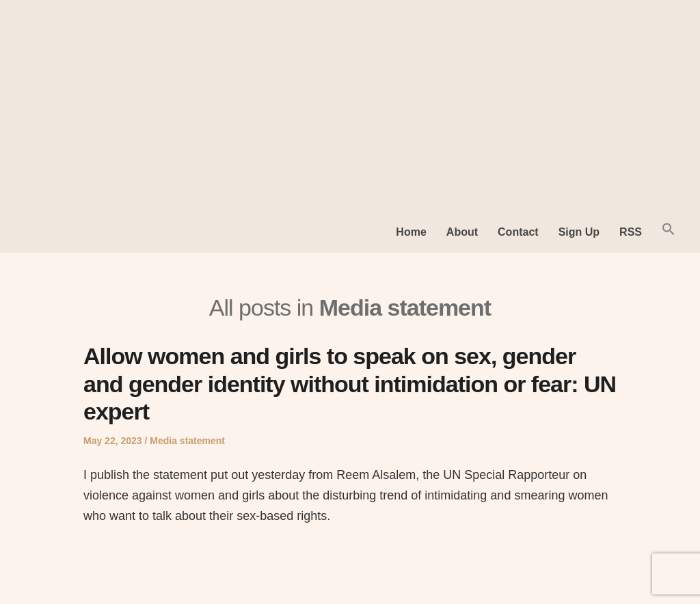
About (462, 232)
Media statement (187, 441)
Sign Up (579, 232)
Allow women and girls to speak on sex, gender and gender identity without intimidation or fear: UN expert (350, 384)
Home (411, 232)
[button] (669, 232)
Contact (518, 232)
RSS (631, 232)
